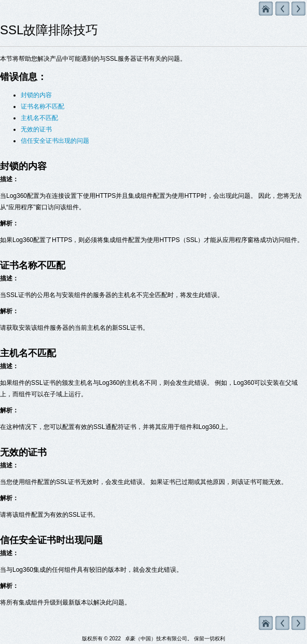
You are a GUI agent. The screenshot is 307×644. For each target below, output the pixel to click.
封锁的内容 (36, 95)
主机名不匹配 (39, 118)
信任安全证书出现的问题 (55, 141)
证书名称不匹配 (43, 106)
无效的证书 (36, 129)
